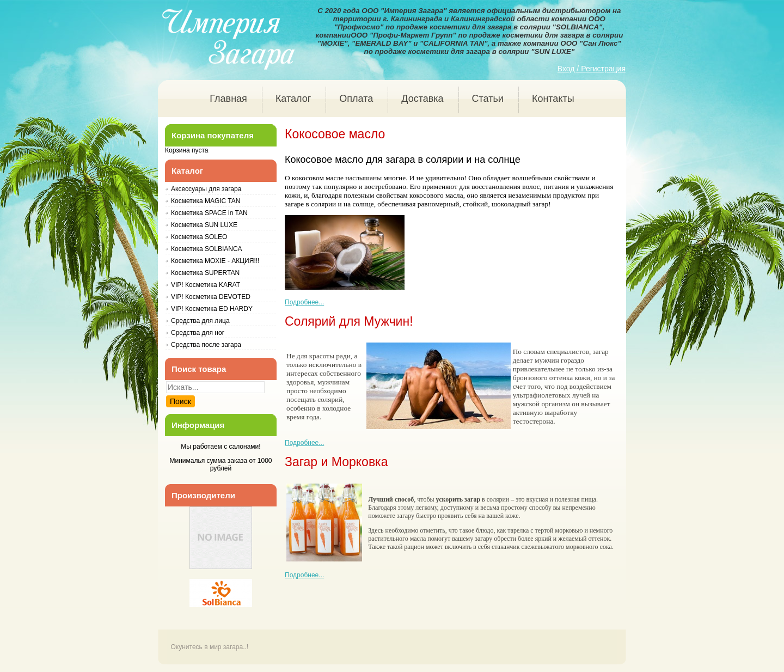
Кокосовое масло (335, 134)
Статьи (488, 99)
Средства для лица (200, 321)
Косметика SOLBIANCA (207, 249)
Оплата (356, 99)
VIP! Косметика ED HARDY (212, 309)
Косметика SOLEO (199, 237)
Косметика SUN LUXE (204, 225)
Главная (228, 99)
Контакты (553, 99)
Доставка (422, 99)
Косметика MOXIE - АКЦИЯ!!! (215, 261)
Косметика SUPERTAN (205, 273)
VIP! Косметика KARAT (206, 285)
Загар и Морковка (336, 462)
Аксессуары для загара (206, 189)
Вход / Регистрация (592, 69)
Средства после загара (206, 345)
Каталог (293, 99)
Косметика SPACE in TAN (209, 213)
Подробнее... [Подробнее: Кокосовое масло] (304, 302)
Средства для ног (198, 333)
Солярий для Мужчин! (349, 321)
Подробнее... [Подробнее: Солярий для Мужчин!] (304, 443)
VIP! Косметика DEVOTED (211, 297)
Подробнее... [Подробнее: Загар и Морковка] (304, 575)
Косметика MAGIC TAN (206, 201)
